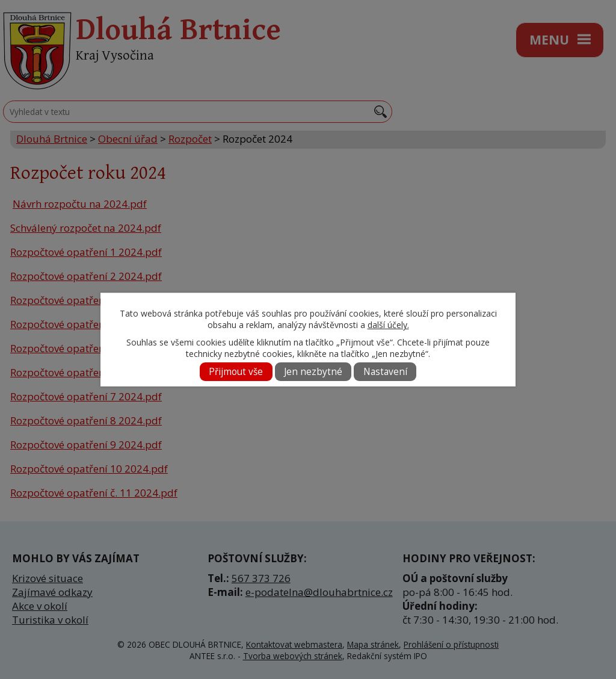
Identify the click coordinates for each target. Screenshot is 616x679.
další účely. (388, 325)
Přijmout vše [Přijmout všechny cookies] (236, 372)
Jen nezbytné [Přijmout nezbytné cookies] (313, 372)
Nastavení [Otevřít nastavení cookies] (385, 372)
